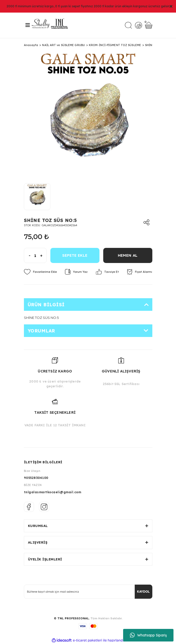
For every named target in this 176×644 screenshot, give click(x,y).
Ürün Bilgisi (46, 305)
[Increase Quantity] (43, 255)
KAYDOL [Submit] (143, 592)
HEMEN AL (128, 255)
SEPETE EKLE (75, 255)
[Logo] (51, 25)
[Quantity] (35, 255)
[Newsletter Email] (88, 592)
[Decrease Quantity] (27, 255)
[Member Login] (138, 25)
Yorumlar (41, 331)
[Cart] (149, 25)
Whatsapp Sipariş (148, 635)
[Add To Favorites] (40, 272)
